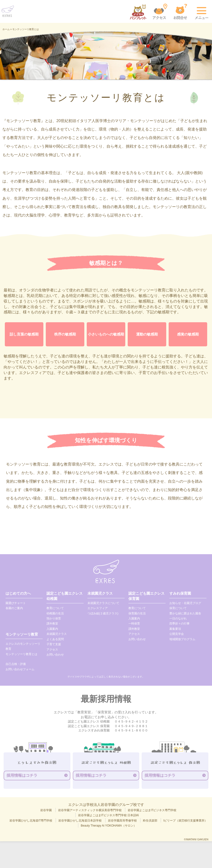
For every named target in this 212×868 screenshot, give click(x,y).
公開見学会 (177, 634)
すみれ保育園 (180, 593)
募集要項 (175, 629)
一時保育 (134, 624)
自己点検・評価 (16, 664)
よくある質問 (55, 639)
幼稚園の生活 (55, 613)
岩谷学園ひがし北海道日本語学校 (80, 821)
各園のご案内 (14, 608)
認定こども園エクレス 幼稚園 (65, 596)
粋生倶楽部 (150, 821)
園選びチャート (16, 603)
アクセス (52, 650)
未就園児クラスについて (103, 603)
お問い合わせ (55, 655)
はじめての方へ (18, 593)
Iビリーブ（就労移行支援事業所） (185, 821)
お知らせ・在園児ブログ (185, 603)
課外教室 (52, 624)
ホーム (6, 29)
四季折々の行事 (179, 624)
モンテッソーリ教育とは (21, 654)
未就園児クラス (57, 634)
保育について (178, 608)
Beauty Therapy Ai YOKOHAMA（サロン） (108, 826)
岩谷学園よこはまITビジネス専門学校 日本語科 (109, 815)
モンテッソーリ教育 (22, 634)
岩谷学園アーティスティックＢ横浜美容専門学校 (90, 810)
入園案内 (52, 629)
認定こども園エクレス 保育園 (146, 596)
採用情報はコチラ (22, 775)
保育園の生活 (137, 613)
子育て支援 (54, 644)
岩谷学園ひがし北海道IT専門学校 (31, 821)
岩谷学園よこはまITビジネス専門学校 (152, 810)
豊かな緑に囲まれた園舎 (185, 613)
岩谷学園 (46, 810)
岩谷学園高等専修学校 (122, 821)
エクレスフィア (98, 608)
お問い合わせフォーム (20, 669)
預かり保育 (54, 618)
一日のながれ (178, 618)
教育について (55, 608)
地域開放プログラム (182, 639)
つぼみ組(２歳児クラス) (103, 613)
